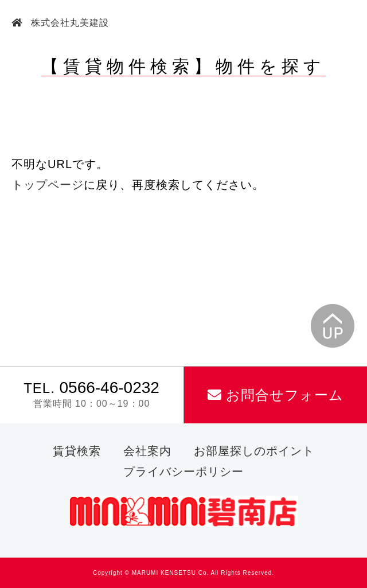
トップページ (48, 185)
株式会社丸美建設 (69, 23)
